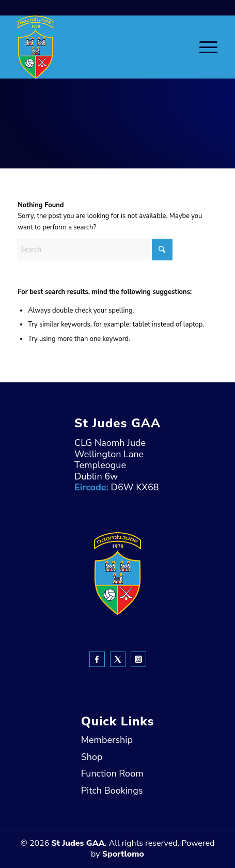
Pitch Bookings (112, 791)
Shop (92, 757)
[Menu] (203, 47)
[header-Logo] (97, 47)
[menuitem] (203, 47)
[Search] (95, 250)
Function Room (112, 773)
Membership (107, 740)
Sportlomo (123, 854)
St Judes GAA (78, 843)
